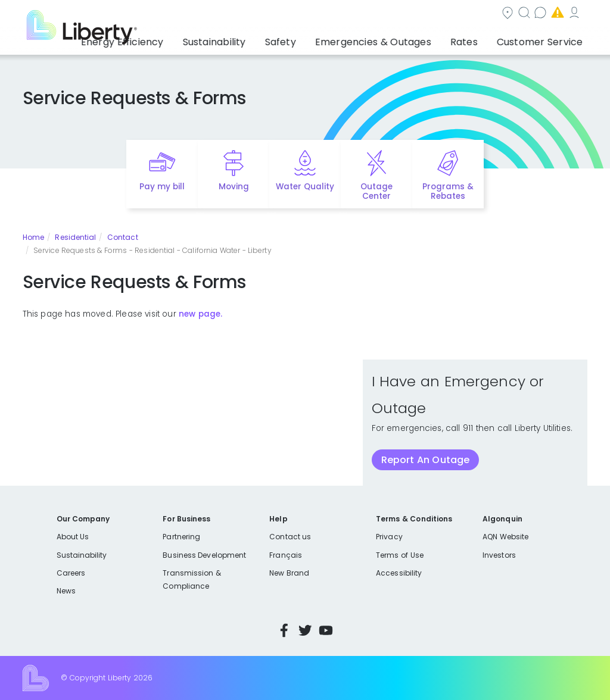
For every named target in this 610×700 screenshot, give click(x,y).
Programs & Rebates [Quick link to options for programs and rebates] (448, 192)
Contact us (365, 14)
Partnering (181, 537)
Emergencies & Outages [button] (402, 39)
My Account (515, 14)
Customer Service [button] (544, 39)
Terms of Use (400, 555)
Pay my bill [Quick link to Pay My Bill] (162, 187)
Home (33, 237)
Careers (71, 573)
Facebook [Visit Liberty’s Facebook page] (284, 630)
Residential (75, 237)
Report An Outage (425, 460)
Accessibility (399, 573)
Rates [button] (480, 39)
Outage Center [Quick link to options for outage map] (376, 192)
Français (285, 555)
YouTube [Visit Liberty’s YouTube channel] (326, 630)
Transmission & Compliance (192, 579)
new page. (200, 314)
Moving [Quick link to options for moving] (234, 187)
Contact (123, 237)
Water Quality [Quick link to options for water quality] (305, 187)
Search (303, 14)
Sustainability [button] (265, 39)
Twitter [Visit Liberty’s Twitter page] (305, 630)
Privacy (389, 537)
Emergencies (440, 14)
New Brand (289, 573)
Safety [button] (322, 39)
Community (238, 14)
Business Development (204, 555)
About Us (73, 537)
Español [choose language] (570, 14)
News (66, 591)
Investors (499, 555)
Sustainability (82, 555)
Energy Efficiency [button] (185, 39)
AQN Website (505, 537)
